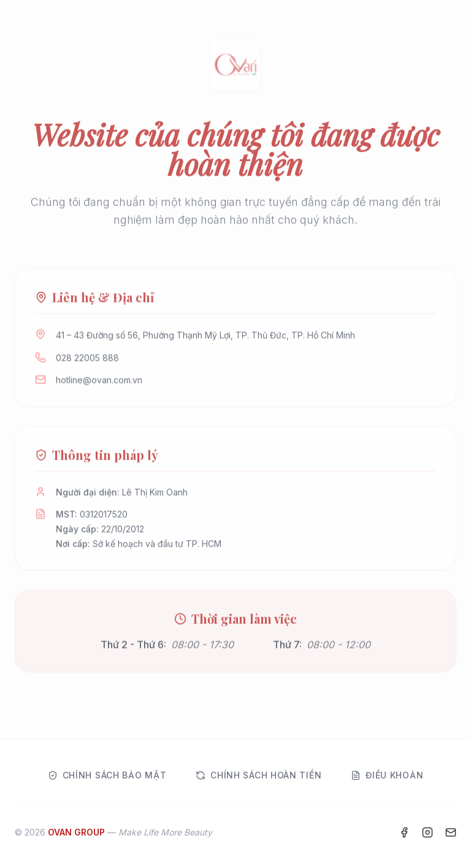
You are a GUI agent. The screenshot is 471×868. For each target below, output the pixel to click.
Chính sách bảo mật (107, 775)
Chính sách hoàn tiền (258, 775)
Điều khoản (387, 775)
